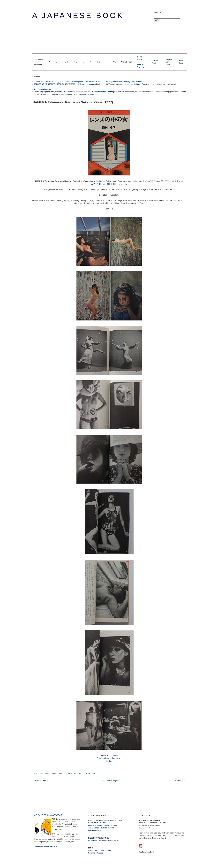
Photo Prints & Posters (97, 823)
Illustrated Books (107, 828)
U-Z (115, 62)
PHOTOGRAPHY (90, 773)
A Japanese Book (78, 15)
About (181, 61)
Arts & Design (126, 62)
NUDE (81, 773)
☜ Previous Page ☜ (40, 781)
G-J (66, 62)
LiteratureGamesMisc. (169, 62)
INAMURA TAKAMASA (59, 773)
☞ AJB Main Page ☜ (111, 781)
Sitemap (91, 853)
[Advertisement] (91, 41)
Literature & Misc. (95, 830)
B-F (58, 62)
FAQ (181, 63)
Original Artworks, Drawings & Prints (103, 825)
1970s (41, 773)
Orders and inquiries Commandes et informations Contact (109, 758)
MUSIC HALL (73, 773)
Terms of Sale (105, 850)
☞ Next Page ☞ (179, 781)
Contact (100, 853)
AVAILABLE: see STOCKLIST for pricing (109, 184)
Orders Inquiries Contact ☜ (46, 847)
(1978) (137, 203)
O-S (99, 62)
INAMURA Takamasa (104, 201)
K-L (75, 62)
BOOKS (47, 773)
